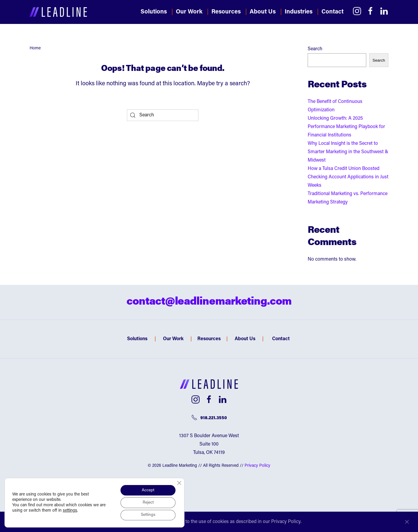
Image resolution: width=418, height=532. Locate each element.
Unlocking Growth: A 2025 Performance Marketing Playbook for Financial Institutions (346, 127)
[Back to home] (58, 12)
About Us (245, 339)
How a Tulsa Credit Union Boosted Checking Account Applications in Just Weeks (348, 177)
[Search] (163, 115)
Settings (148, 515)
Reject (148, 502)
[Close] (407, 522)
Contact (332, 12)
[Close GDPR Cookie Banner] (179, 482)
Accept (148, 490)
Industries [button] (299, 12)
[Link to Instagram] (357, 11)
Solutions (137, 339)
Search (315, 49)
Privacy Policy (257, 466)
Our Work (189, 12)
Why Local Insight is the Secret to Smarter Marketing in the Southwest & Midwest (348, 152)
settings (70, 510)
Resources (226, 12)
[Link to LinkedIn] (384, 11)
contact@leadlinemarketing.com (209, 302)
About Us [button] (263, 12)
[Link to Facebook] (370, 11)
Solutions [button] (154, 12)
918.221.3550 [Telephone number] (209, 417)
